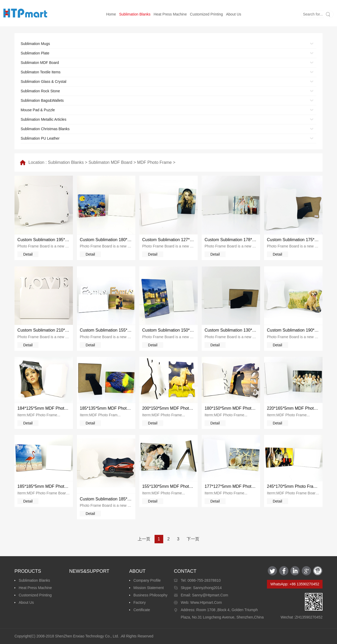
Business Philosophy (150, 595)
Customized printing (206, 14)
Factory (140, 602)
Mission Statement (149, 588)
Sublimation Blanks (135, 14)
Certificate (142, 610)
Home (111, 14)
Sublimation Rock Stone (40, 91)
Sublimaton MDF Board (110, 162)
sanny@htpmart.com (209, 595)
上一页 (144, 539)
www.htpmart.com (206, 602)
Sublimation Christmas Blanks (45, 129)
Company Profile (147, 580)
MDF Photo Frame (155, 162)
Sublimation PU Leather (40, 138)
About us (234, 14)
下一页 (193, 539)
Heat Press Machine (170, 14)
